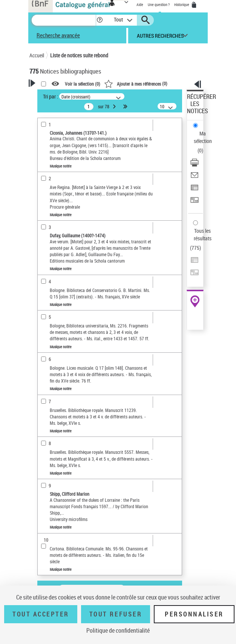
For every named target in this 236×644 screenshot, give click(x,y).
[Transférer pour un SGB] (195, 202)
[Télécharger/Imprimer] (195, 165)
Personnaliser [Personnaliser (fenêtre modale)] (194, 614)
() (136, 83)
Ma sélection (203, 137)
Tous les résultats (203, 234)
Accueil (37, 55)
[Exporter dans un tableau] (195, 190)
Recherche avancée (58, 35)
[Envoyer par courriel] (195, 178)
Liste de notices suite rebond (79, 55)
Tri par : (51, 96)
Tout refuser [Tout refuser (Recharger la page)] (116, 614)
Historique (182, 5)
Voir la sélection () (83, 84)
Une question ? (159, 5)
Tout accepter (41, 614)
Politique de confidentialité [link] (118, 630)
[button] (100, 20)
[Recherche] (64, 20)
